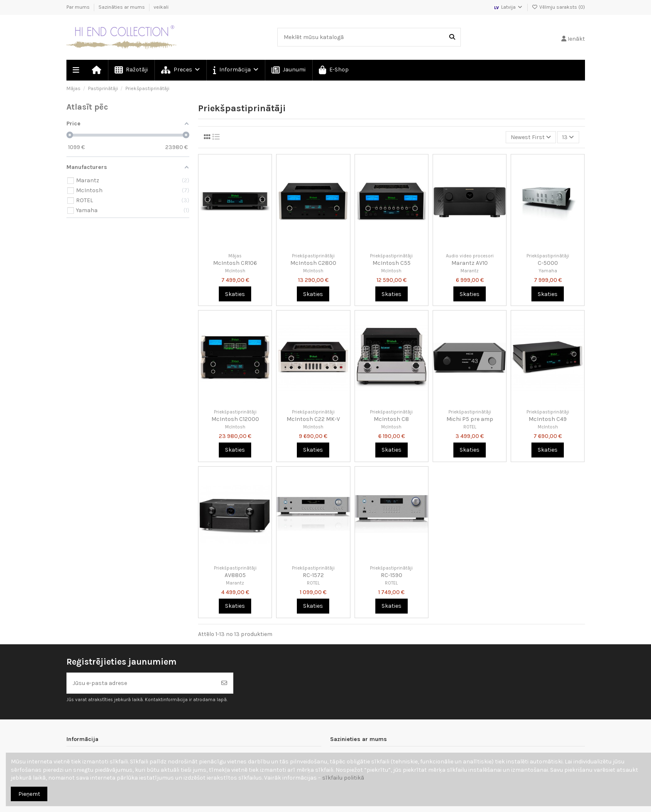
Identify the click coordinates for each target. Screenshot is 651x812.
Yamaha (548, 271)
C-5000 (548, 263)
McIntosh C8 (391, 419)
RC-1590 (392, 575)
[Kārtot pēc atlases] (531, 137)
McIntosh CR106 (235, 263)
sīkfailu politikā (343, 778)
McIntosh (235, 271)
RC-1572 (313, 575)
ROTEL (470, 427)
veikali (161, 7)
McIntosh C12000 (235, 419)
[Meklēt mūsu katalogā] (452, 37)
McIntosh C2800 (313, 263)
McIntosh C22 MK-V (313, 419)
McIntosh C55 (392, 263)
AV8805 (235, 575)
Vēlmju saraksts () (558, 7)
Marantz (470, 271)
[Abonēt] (224, 683)
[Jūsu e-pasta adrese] (141, 683)
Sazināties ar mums (122, 7)
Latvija (508, 7)
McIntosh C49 (548, 419)
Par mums (79, 7)
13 (568, 137)
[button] (235, 70)
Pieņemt (29, 794)
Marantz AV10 (470, 263)
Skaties (235, 294)
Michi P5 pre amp (470, 419)
